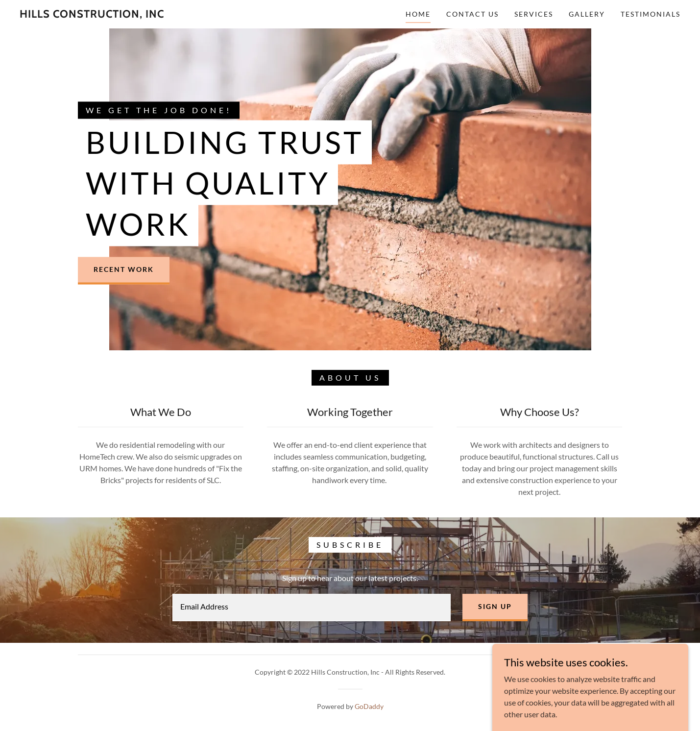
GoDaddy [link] (369, 706)
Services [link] (534, 14)
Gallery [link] (587, 14)
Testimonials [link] (651, 14)
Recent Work (124, 270)
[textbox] (312, 608)
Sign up (495, 606)
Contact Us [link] (472, 14)
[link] (92, 14)
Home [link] (418, 14)
